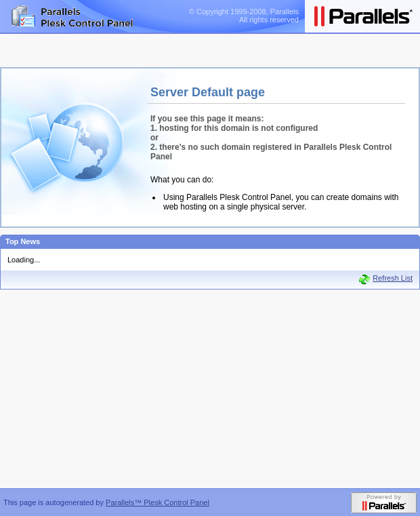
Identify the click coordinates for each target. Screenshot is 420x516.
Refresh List (393, 278)
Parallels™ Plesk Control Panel (157, 502)
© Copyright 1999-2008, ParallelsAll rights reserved (244, 16)
